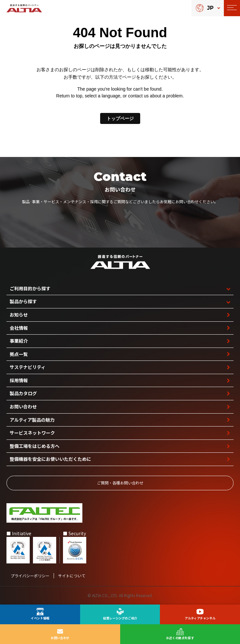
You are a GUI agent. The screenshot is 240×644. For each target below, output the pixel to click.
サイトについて (72, 576)
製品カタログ (23, 393)
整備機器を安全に (50, 459)
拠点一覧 (19, 354)
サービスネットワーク (32, 433)
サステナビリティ (28, 367)
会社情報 (19, 328)
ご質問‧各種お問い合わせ (120, 483)
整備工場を (35, 446)
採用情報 (19, 380)
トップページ (120, 118)
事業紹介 (19, 341)
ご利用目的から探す (30, 288)
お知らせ (19, 315)
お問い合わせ (23, 406)
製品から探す (23, 301)
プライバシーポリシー (30, 576)
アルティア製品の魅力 (32, 420)
